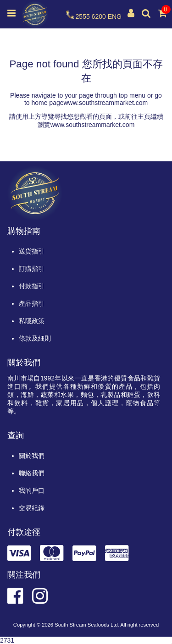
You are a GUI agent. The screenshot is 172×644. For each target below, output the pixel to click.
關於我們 (32, 456)
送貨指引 (32, 251)
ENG (115, 17)
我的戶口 (32, 490)
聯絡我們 (32, 473)
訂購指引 (32, 269)
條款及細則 (35, 338)
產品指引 (32, 303)
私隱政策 (32, 321)
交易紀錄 (32, 508)
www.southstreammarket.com (106, 103)
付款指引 (32, 286)
